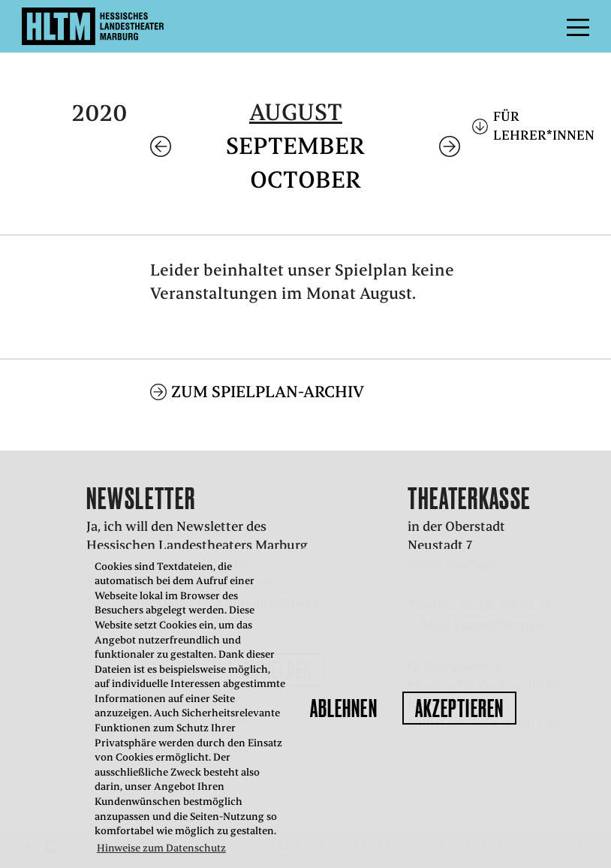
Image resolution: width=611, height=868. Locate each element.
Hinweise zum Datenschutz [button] (161, 848)
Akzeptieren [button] (459, 708)
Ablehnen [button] (344, 708)
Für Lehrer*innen (541, 126)
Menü (544, 26)
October (305, 180)
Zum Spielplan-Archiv (268, 392)
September (295, 146)
